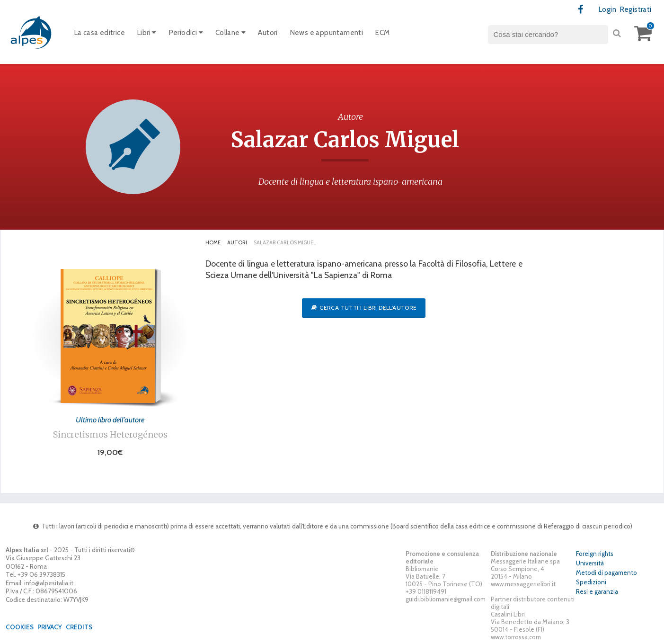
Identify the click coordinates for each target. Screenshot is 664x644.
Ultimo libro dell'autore (110, 420)
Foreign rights (595, 554)
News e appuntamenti (327, 33)
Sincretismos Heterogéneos (110, 434)
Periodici (186, 33)
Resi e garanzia (597, 591)
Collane (231, 33)
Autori (268, 33)
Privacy (50, 627)
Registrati (636, 9)
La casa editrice (100, 33)
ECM (382, 33)
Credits (79, 627)
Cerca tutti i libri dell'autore (363, 308)
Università (590, 563)
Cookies (20, 627)
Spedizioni (591, 582)
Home (213, 242)
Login (607, 9)
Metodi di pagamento (606, 572)
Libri (147, 33)
